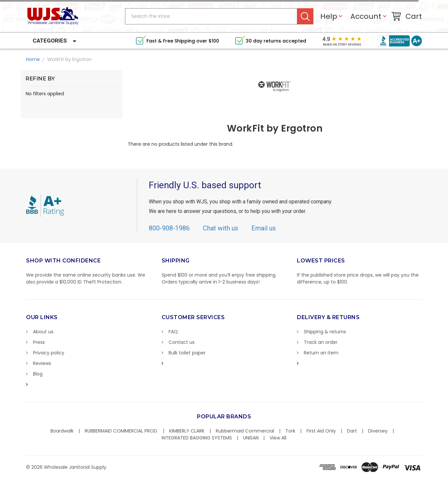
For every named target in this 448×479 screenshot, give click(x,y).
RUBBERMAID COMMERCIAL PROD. (121, 431)
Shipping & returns (325, 332)
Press (39, 342)
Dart (352, 431)
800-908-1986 (169, 228)
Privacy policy (49, 353)
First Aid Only (321, 431)
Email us (264, 228)
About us (43, 332)
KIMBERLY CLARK (187, 431)
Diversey (378, 431)
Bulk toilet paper (187, 353)
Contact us (182, 342)
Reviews (42, 363)
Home (33, 59)
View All (278, 438)
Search (305, 16)
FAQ (173, 332)
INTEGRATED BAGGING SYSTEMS (197, 438)
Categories (50, 41)
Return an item (321, 353)
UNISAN (251, 438)
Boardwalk (62, 431)
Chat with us (221, 228)
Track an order (321, 342)
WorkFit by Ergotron (69, 59)
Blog (38, 374)
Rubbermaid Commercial (245, 431)
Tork (290, 431)
